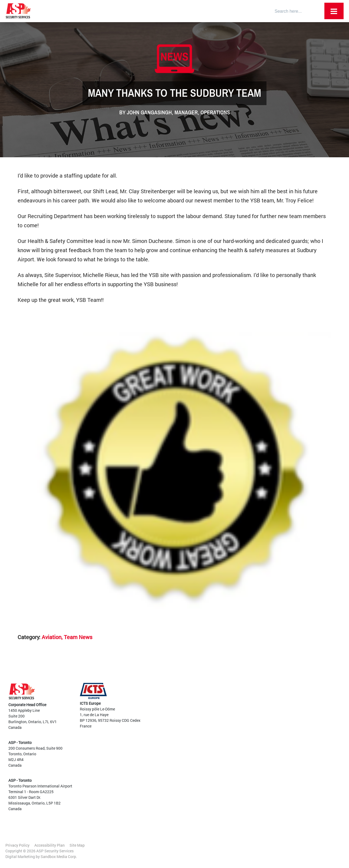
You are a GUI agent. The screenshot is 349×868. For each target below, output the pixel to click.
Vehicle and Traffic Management (218, 765)
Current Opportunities (275, 767)
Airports (264, 694)
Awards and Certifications (210, 714)
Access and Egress (206, 742)
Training (197, 770)
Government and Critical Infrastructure (277, 702)
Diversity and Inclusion (207, 708)
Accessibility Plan (50, 845)
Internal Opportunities (276, 773)
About (193, 691)
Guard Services (203, 731)
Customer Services (206, 748)
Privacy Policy (17, 845)
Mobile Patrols (203, 782)
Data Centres (268, 722)
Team (192, 697)
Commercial (267, 716)
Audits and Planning (208, 753)
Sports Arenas (269, 728)
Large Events (268, 733)
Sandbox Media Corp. (59, 857)
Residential (266, 739)
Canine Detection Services (212, 736)
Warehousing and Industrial (280, 745)
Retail (262, 711)
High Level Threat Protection (214, 776)
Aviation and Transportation (214, 759)
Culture (194, 702)
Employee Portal (201, 685)
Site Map (77, 845)
